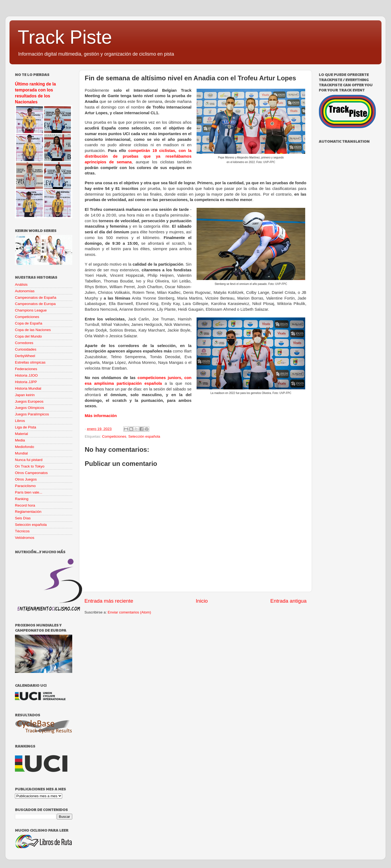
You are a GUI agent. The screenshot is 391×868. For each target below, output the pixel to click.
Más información (101, 416)
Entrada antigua (288, 601)
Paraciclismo (25, 486)
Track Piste (65, 37)
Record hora (25, 505)
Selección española (144, 436)
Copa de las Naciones (33, 330)
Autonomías (25, 291)
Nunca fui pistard (29, 460)
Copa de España (29, 323)
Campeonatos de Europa (35, 304)
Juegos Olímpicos (29, 408)
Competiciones (114, 436)
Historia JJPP (26, 382)
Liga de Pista (26, 427)
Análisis (21, 284)
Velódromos (25, 538)
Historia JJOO (26, 375)
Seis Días (23, 518)
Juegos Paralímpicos (32, 414)
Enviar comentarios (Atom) (130, 612)
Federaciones (26, 369)
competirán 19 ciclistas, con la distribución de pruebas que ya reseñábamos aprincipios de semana (138, 156)
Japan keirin (25, 395)
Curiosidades (26, 349)
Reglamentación (28, 512)
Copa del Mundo (28, 336)
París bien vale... (29, 492)
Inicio (202, 601)
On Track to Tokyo (30, 466)
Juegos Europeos (29, 401)
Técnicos (22, 531)
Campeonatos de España (36, 298)
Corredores (24, 343)
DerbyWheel (25, 356)
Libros (20, 421)
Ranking (22, 499)
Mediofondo (25, 447)
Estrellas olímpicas (30, 362)
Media (20, 440)
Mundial (21, 453)
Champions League (31, 310)
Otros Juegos (26, 479)
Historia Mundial (28, 388)
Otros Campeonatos (31, 473)
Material (21, 434)
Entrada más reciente (109, 601)
